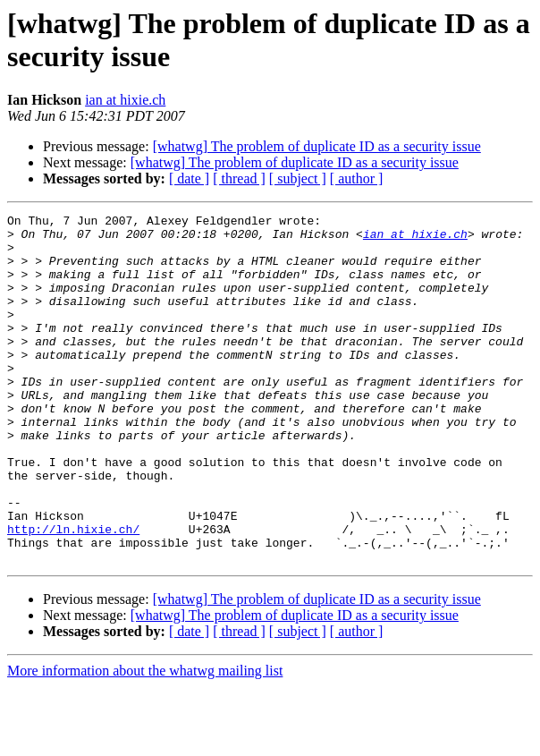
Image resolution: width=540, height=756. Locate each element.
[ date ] (189, 178)
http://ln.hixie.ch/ (73, 593)
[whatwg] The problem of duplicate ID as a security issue (317, 146)
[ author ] (357, 178)
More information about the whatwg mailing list (145, 740)
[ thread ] (239, 178)
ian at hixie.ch (125, 100)
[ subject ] (298, 178)
